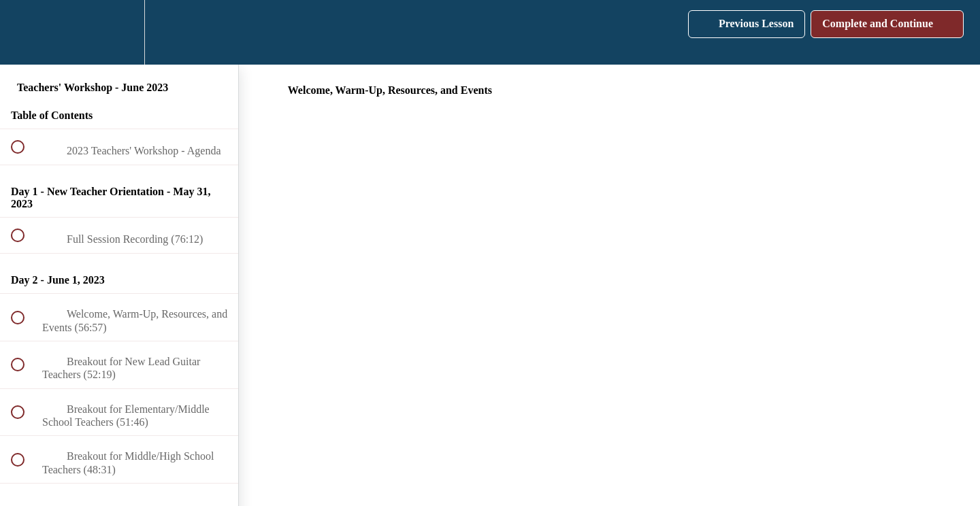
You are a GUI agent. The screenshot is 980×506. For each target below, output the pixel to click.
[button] (25, 32)
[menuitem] (119, 32)
